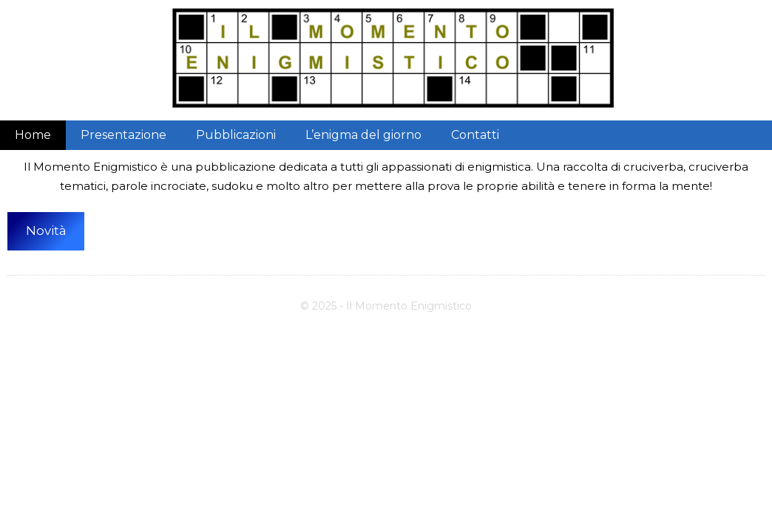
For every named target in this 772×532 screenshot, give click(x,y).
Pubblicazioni (236, 135)
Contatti (475, 135)
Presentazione (123, 135)
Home (33, 135)
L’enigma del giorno (363, 135)
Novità (46, 231)
